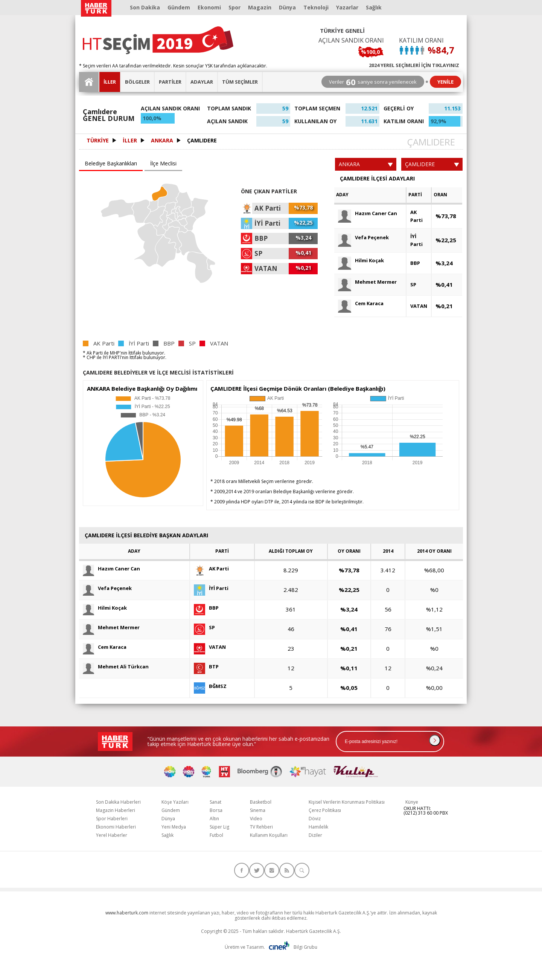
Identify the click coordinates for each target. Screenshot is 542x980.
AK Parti (416, 216)
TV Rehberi (261, 827)
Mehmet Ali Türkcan (116, 667)
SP (413, 284)
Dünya (287, 7)
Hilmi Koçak (361, 261)
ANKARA (162, 141)
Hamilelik (318, 827)
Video (256, 819)
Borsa (216, 810)
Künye (412, 802)
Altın (214, 819)
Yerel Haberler (112, 835)
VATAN (419, 306)
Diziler (315, 835)
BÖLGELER (137, 82)
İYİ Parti (416, 240)
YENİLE (445, 82)
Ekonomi (209, 7)
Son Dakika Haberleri (118, 802)
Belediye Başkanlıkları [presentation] (111, 163)
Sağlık (374, 7)
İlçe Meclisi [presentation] (163, 163)
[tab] (112, 164)
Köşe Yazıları (175, 802)
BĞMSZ (210, 686)
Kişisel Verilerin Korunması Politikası (347, 802)
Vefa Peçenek (363, 238)
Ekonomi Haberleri (116, 827)
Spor (234, 7)
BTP (206, 667)
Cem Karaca (361, 303)
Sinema (258, 810)
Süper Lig (219, 827)
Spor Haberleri (112, 819)
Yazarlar (347, 7)
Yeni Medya (174, 827)
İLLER (110, 82)
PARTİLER (170, 82)
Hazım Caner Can (368, 213)
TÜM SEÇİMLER (240, 82)
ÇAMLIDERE (202, 141)
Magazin (260, 7)
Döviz (315, 819)
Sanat (215, 802)
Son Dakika (145, 7)
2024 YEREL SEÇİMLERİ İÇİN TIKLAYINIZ (414, 65)
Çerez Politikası (325, 810)
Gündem (179, 7)
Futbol (216, 835)
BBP (415, 263)
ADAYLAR (202, 82)
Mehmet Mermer (367, 282)
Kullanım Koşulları (269, 835)
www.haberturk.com (127, 913)
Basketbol (261, 802)
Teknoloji (316, 7)
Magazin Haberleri (116, 810)
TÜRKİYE (98, 141)
